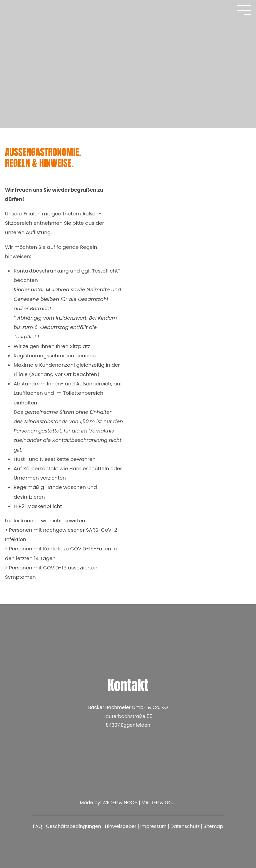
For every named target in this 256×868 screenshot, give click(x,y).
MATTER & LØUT (159, 803)
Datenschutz (185, 826)
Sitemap (213, 826)
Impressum (153, 826)
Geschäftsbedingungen (73, 826)
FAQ (38, 826)
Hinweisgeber (121, 826)
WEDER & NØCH (120, 803)
